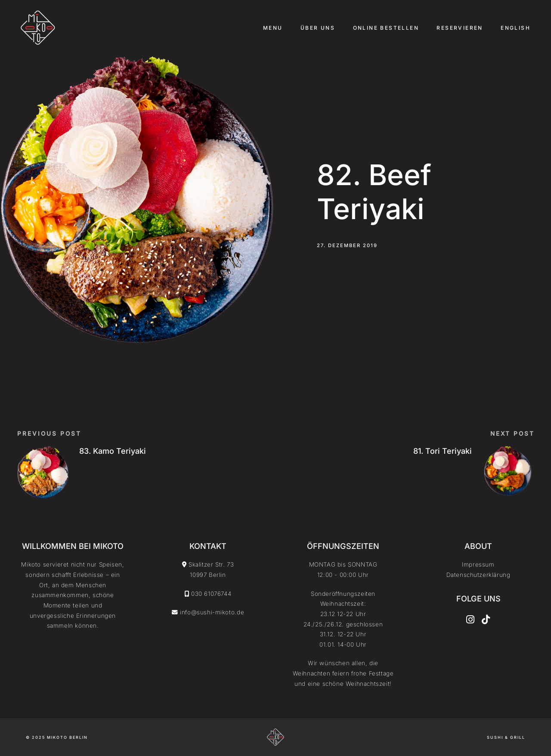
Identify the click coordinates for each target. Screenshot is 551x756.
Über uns (318, 28)
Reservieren (460, 28)
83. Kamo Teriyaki (113, 451)
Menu (273, 28)
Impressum (478, 564)
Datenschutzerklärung (478, 575)
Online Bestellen (386, 28)
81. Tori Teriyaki (443, 451)
